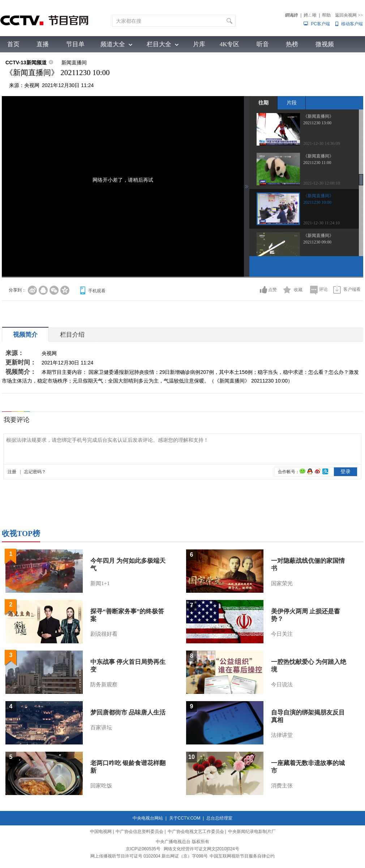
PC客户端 (320, 24)
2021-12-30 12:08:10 (322, 183)
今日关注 (282, 634)
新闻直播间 (74, 62)
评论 (323, 289)
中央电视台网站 (148, 818)
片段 (292, 103)
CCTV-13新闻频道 (26, 62)
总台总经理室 (219, 818)
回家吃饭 (101, 786)
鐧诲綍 (292, 15)
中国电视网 (101, 832)
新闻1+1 (100, 583)
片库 (199, 44)
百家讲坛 (101, 727)
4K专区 (230, 44)
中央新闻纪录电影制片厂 (252, 832)
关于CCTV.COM (185, 818)
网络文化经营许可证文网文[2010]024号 (201, 849)
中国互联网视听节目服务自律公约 (242, 856)
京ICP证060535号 (143, 849)
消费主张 (282, 786)
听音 (263, 44)
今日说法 (282, 685)
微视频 (325, 44)
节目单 (75, 44)
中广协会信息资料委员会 (139, 832)
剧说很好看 (104, 634)
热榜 (292, 44)
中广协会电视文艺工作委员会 (196, 832)
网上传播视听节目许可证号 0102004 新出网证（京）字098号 (149, 856)
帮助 (326, 15)
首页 (13, 44)
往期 (263, 103)
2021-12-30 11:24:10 (321, 223)
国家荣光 (282, 583)
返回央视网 (349, 15)
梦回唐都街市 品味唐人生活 (128, 712)
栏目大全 (159, 44)
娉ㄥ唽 (310, 15)
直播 (43, 44)
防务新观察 (104, 685)
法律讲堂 (282, 735)
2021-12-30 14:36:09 (322, 143)
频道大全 (113, 44)
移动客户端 (352, 24)
